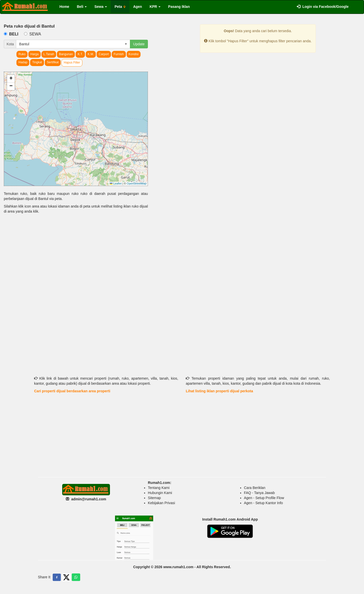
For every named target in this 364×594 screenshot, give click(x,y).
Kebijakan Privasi (161, 503)
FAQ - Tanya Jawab (259, 493)
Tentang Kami (159, 488)
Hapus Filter (72, 63)
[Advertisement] (76, 257)
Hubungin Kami (160, 493)
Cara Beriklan (255, 488)
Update (139, 44)
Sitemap (154, 498)
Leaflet (116, 183)
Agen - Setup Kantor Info (263, 503)
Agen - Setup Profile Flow (264, 498)
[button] (11, 79)
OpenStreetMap (136, 183)
